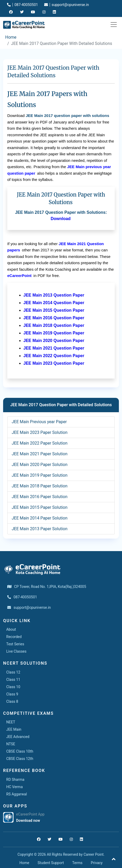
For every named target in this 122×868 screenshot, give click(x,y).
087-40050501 (23, 5)
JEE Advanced (18, 737)
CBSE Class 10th (20, 751)
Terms (77, 863)
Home (11, 37)
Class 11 (13, 680)
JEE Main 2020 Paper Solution (40, 465)
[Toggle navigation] (114, 25)
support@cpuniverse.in (67, 5)
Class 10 (13, 687)
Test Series (15, 644)
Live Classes (16, 651)
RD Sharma (15, 780)
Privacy (97, 863)
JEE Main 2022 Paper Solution (40, 443)
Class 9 (12, 694)
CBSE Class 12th (20, 759)
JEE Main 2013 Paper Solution (40, 529)
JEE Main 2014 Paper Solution (40, 518)
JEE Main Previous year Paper (39, 422)
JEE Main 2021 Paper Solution (40, 454)
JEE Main (14, 729)
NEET (11, 722)
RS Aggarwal (17, 794)
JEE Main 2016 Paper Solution (40, 497)
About (11, 629)
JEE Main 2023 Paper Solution (40, 432)
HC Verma (14, 787)
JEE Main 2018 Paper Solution (40, 486)
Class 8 (12, 701)
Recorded (14, 637)
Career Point (94, 854)
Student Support (51, 863)
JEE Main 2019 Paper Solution (40, 475)
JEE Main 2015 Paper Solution (40, 507)
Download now (28, 820)
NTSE (11, 744)
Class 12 (13, 672)
